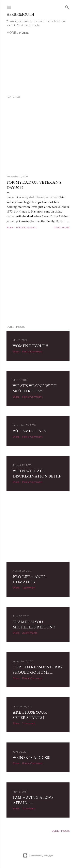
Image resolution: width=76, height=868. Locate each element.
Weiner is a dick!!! (31, 757)
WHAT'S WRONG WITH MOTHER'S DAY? (35, 388)
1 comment (29, 588)
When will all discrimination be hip (37, 473)
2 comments (30, 633)
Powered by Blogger (38, 855)
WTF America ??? (29, 431)
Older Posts (60, 831)
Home (13, 33)
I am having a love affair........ (33, 800)
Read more (62, 227)
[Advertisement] (38, 277)
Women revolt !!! (30, 346)
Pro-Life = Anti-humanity (29, 579)
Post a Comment (26, 227)
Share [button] (10, 227)
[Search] (67, 6)
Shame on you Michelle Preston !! (34, 624)
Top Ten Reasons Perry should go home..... (37, 670)
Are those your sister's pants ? (30, 715)
